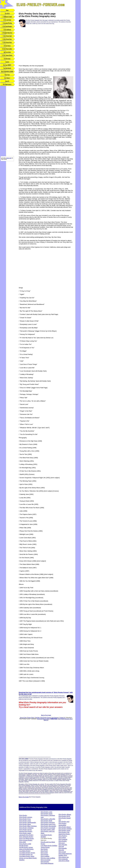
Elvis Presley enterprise (48, 822)
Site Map (38, 718)
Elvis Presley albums (65, 814)
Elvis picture (45, 854)
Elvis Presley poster (64, 830)
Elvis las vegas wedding (48, 858)
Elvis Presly (44, 851)
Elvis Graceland (46, 860)
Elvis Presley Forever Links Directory (50, 718)
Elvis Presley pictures (26, 817)
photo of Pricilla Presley (26, 849)
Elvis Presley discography (48, 826)
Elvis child (22, 842)
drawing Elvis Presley (26, 831)
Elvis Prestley (63, 841)
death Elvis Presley (64, 834)
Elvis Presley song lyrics (48, 824)
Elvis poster (44, 853)
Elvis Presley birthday (65, 829)
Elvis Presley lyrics (25, 819)
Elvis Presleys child (25, 844)
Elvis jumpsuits (63, 859)
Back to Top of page (46, 715)
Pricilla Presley (24, 846)
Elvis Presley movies (25, 830)
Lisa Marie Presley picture (27, 853)
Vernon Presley (45, 847)
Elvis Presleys (63, 836)
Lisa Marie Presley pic (26, 854)
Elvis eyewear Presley (26, 840)
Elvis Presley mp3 (64, 822)
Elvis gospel (62, 852)
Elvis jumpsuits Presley (26, 837)
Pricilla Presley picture (26, 847)
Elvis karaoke (63, 848)
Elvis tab (61, 846)
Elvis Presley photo (25, 824)
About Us (46, 720)
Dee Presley (44, 849)
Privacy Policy (31, 718)
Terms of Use (23, 718)
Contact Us (62, 718)
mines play (9, 158)
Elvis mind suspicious (65, 854)
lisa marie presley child (48, 830)
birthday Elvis (63, 855)
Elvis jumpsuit (63, 839)
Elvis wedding (45, 856)
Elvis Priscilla (63, 845)
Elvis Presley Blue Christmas (28, 826)
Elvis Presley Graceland (48, 828)
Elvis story (62, 843)
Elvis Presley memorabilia (62, 824)
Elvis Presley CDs (64, 832)
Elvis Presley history (65, 827)
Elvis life (61, 850)
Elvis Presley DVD (64, 816)
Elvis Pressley (45, 862)
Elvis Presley (23, 815)
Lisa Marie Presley (25, 851)
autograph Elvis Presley (26, 835)
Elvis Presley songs (25, 821)
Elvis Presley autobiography (28, 822)
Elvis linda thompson (47, 863)
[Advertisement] (7, 121)
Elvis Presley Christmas (26, 828)
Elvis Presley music (47, 814)
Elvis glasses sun (64, 857)
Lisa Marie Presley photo (27, 856)
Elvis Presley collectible (48, 819)
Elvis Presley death (46, 821)
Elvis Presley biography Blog (65, 719)
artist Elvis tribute (64, 861)
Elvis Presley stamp (25, 833)
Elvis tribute (62, 838)
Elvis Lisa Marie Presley (27, 838)
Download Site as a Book (43, 719)
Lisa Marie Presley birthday (49, 846)
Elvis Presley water (46, 812)
